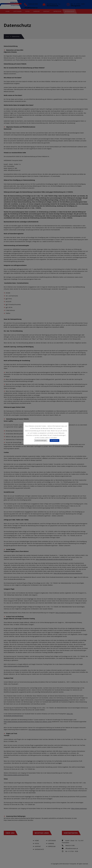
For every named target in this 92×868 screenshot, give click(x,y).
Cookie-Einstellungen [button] (41, 440)
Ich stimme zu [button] (54, 440)
